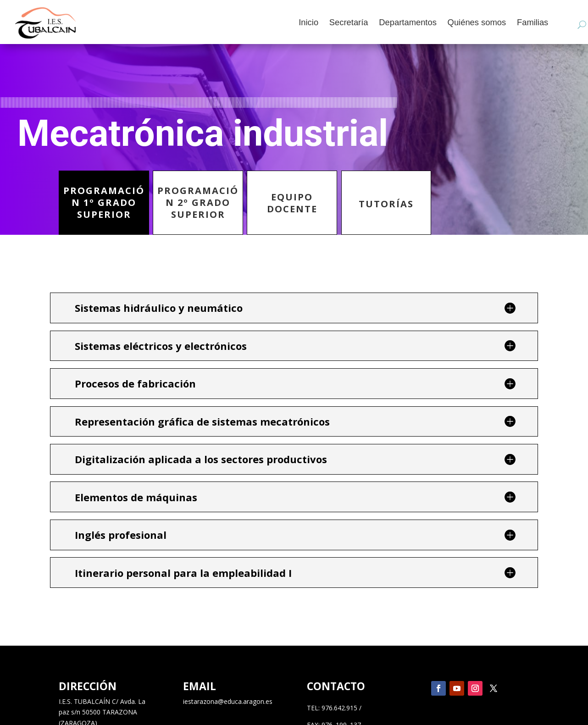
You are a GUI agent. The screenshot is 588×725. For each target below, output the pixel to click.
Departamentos (408, 23)
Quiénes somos (477, 23)
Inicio (308, 23)
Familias (532, 23)
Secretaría (348, 23)
